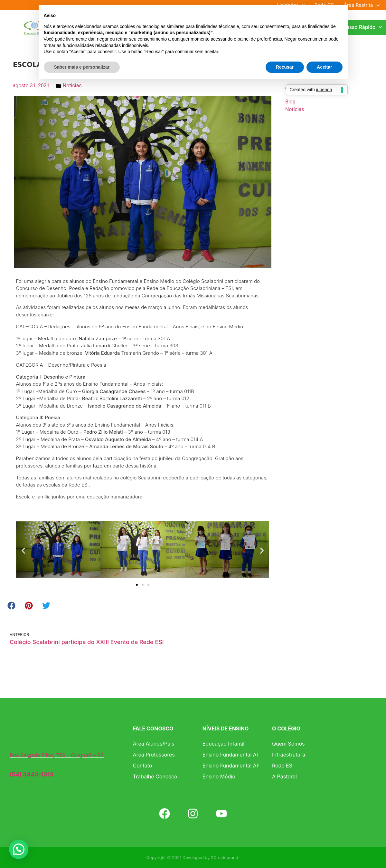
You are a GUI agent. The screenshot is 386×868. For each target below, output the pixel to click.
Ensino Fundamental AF (231, 766)
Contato (143, 766)
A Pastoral (284, 776)
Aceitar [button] (324, 67)
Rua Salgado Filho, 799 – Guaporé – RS (57, 755)
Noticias (72, 86)
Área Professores (154, 755)
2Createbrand (225, 857)
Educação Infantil (223, 744)
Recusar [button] (285, 67)
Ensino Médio (219, 776)
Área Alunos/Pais (154, 744)
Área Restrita (362, 5)
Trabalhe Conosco (155, 776)
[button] (23, 550)
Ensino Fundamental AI (230, 755)
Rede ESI (283, 766)
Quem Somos (288, 744)
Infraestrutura (289, 755)
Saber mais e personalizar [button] (82, 67)
